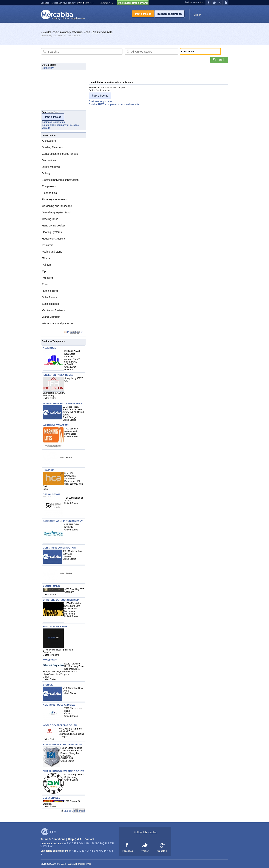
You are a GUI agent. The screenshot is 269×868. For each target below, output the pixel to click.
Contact (89, 839)
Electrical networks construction (60, 180)
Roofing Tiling (50, 291)
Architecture (49, 141)
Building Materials (52, 147)
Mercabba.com (49, 864)
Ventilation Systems (53, 310)
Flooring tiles (49, 193)
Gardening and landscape (57, 206)
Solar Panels (49, 297)
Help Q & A (75, 839)
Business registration (169, 14)
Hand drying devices (54, 226)
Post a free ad (143, 14)
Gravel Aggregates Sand (56, 212)
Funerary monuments (54, 199)
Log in (198, 15)
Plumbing (47, 278)
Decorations (49, 160)
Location (105, 3)
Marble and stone (52, 252)
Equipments (49, 186)
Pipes (45, 271)
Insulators (48, 245)
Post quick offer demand (133, 3)
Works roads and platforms (58, 323)
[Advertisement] (157, 72)
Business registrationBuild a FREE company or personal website (114, 103)
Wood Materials (51, 317)
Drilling (46, 173)
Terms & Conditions (53, 839)
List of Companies (74, 811)
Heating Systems (52, 232)
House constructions (54, 239)
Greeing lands (50, 219)
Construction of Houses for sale (60, 154)
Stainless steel (50, 304)
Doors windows (51, 167)
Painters (47, 265)
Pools (45, 284)
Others (46, 258)
